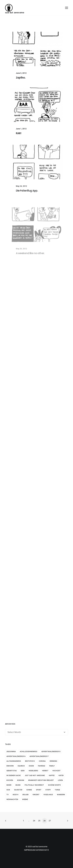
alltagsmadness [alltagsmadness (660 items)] (14, 761)
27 (50, 821)
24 (34, 821)
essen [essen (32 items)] (31, 766)
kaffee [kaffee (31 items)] (52, 776)
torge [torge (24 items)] (57, 790)
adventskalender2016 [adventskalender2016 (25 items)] (16, 756)
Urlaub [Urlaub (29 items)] (25, 795)
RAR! (19, 133)
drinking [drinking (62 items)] (53, 761)
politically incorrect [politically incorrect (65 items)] (34, 785)
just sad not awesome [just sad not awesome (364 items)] (35, 776)
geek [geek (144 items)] (23, 771)
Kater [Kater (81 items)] (61, 776)
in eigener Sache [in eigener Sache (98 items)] (14, 776)
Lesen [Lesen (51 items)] (60, 780)
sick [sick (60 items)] (8, 790)
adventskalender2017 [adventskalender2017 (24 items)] (39, 756)
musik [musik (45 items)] (18, 785)
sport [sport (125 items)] (39, 790)
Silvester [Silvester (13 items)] (18, 790)
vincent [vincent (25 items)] (36, 795)
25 (39, 821)
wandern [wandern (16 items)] (61, 795)
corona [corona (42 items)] (42, 761)
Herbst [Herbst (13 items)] (45, 771)
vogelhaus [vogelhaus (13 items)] (48, 795)
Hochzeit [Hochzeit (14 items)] (57, 771)
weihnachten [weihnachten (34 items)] (12, 799)
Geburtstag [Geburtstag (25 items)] (12, 771)
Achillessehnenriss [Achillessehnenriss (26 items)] (29, 752)
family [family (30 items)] (52, 766)
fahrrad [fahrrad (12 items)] (42, 766)
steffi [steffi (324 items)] (48, 790)
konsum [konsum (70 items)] (21, 780)
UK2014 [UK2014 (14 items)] (15, 795)
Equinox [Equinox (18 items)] (21, 766)
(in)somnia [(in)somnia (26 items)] (11, 752)
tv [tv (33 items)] (7, 795)
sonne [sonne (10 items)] (29, 790)
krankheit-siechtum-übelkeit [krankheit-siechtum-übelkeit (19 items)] (41, 780)
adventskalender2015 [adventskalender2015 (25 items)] (51, 752)
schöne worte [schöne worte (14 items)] (54, 785)
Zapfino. (21, 78)
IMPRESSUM (30, 850)
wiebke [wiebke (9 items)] (25, 799)
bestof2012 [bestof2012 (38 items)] (30, 761)
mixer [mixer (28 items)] (9, 785)
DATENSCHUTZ (42, 850)
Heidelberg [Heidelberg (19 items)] (33, 771)
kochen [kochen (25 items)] (10, 780)
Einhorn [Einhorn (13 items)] (10, 766)
